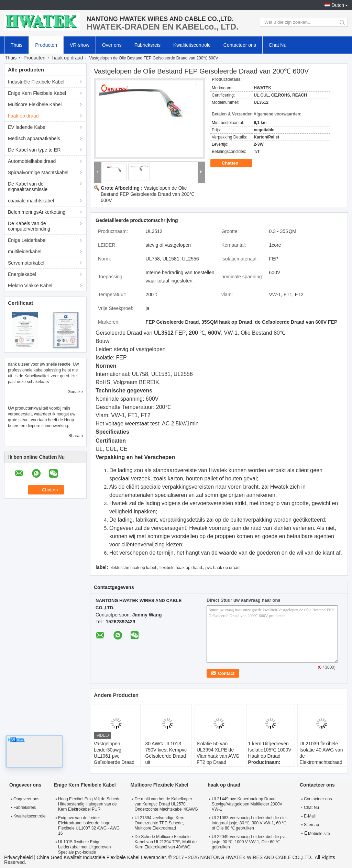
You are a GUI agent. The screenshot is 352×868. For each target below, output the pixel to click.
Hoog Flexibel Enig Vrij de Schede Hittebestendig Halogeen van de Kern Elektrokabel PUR (89, 804)
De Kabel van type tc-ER (34, 150)
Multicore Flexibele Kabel (35, 104)
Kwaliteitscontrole (192, 45)
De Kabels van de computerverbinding (29, 226)
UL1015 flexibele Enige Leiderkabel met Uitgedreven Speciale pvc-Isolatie (84, 847)
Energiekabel (22, 274)
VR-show (80, 45)
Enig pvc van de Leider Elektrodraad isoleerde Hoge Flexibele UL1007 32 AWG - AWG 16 (89, 826)
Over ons (112, 45)
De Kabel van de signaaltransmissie (28, 187)
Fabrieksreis (147, 45)
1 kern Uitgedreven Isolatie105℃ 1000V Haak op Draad (270, 750)
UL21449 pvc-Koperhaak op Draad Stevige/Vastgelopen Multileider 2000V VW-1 (247, 804)
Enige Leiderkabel (27, 240)
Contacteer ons (240, 45)
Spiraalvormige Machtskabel (38, 173)
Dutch (338, 5)
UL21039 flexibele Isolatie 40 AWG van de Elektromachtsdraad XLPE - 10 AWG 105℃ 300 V (321, 759)
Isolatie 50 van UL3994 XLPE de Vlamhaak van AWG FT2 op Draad (218, 753)
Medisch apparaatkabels (34, 138)
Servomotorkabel (26, 263)
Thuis (16, 45)
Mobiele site (317, 834)
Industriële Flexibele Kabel (36, 82)
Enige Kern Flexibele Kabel (37, 93)
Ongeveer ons (26, 799)
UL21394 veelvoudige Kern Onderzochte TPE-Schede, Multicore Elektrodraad (160, 823)
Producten (46, 45)
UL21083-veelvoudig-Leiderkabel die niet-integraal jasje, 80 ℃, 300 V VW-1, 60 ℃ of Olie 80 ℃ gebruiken (250, 823)
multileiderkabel (25, 252)
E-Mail (310, 816)
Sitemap (311, 825)
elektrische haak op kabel (133, 568)
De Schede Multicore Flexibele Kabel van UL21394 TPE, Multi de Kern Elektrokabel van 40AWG (166, 842)
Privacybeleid (18, 857)
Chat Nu (278, 45)
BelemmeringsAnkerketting (37, 212)
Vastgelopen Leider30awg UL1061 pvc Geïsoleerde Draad (114, 753)
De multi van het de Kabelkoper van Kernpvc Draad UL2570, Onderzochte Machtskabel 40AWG (166, 804)
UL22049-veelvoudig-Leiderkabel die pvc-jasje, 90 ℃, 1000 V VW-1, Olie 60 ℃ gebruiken (250, 842)
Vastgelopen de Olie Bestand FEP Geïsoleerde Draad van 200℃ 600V (147, 194)
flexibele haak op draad (181, 568)
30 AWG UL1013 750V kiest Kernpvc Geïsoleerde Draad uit (166, 753)
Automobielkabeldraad (32, 161)
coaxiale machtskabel (31, 201)
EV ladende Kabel (27, 127)
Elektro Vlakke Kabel (30, 286)
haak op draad (68, 58)
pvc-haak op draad (222, 568)
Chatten (235, 163)
